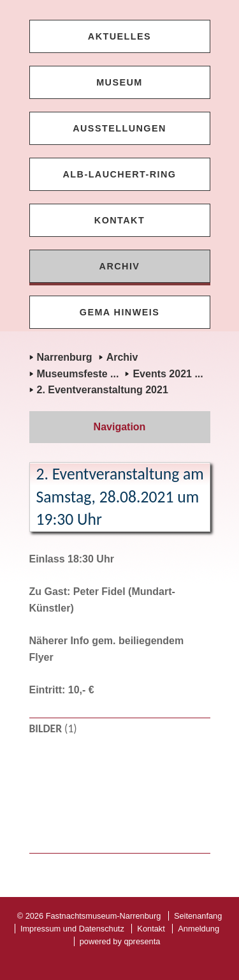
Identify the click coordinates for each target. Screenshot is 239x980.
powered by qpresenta (120, 941)
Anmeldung (199, 929)
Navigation (120, 427)
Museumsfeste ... (78, 374)
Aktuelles (119, 36)
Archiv (120, 266)
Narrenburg (65, 357)
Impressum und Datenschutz (72, 929)
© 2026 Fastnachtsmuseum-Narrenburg (89, 916)
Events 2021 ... (168, 374)
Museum (119, 82)
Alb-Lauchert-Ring (120, 174)
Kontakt (119, 220)
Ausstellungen (119, 128)
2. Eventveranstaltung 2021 (103, 390)
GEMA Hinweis (119, 312)
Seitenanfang (198, 916)
